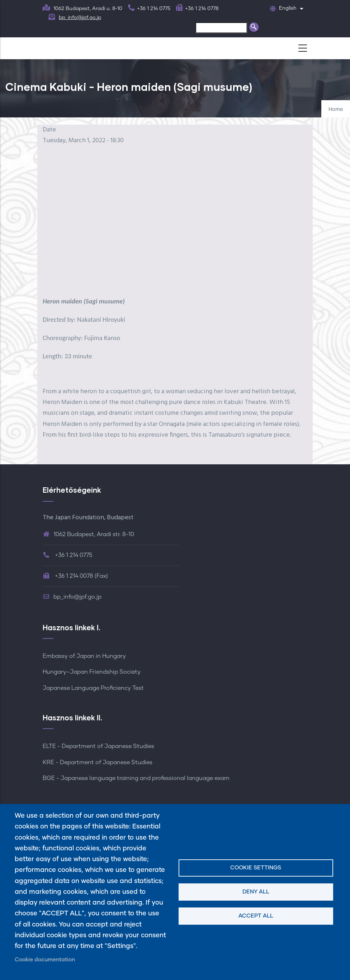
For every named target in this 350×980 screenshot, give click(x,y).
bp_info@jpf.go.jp (80, 18)
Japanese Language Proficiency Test (93, 688)
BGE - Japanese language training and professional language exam (136, 778)
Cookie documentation (45, 960)
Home (336, 110)
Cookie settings (256, 868)
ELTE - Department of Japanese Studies (98, 746)
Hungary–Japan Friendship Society (92, 672)
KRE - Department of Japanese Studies (98, 762)
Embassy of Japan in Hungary (84, 656)
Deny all (256, 892)
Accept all (256, 916)
